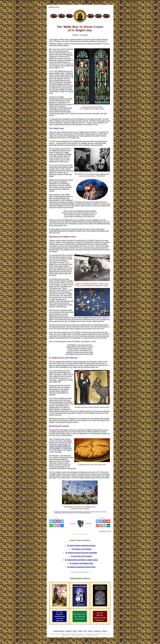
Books (80, 631)
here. (60, 452)
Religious (69, 631)
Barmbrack (67, 446)
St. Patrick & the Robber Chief (81, 563)
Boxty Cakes (63, 445)
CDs (85, 631)
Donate (105, 631)
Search (90, 631)
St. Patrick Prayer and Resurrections (81, 546)
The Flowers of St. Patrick (81, 549)
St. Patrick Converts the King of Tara (81, 567)
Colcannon (56, 448)
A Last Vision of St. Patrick (81, 556)
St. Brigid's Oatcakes (60, 446)
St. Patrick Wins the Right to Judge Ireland (81, 560)
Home (75, 631)
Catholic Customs (59, 631)
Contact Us (97, 631)
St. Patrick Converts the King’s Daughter (81, 553)
